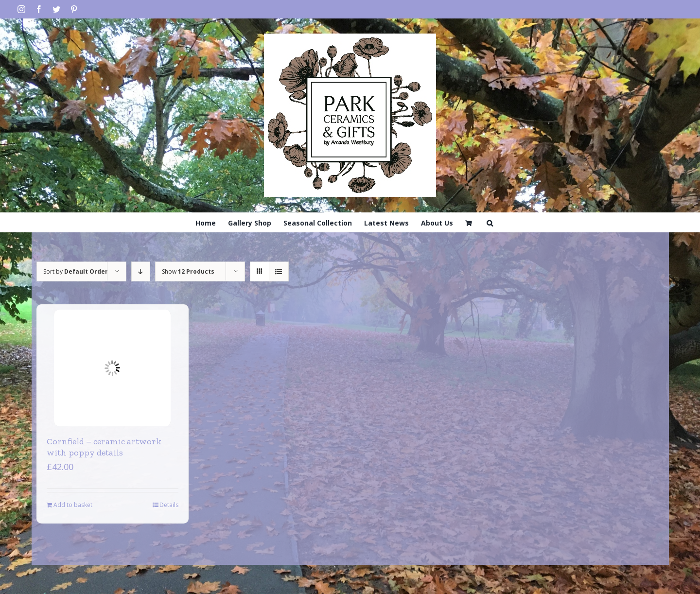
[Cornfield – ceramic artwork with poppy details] (112, 368)
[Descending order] (141, 271)
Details (169, 505)
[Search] (490, 222)
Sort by (76, 271)
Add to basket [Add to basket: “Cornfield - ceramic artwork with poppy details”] (73, 505)
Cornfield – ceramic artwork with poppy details (104, 447)
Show (188, 271)
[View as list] (279, 271)
